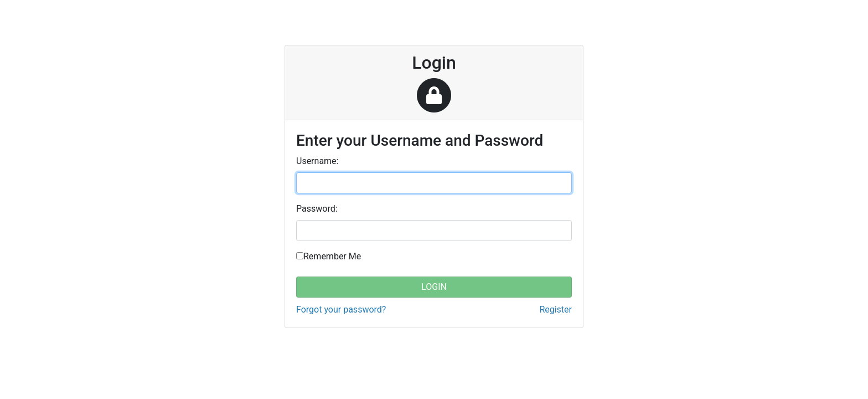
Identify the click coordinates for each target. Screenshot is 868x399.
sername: (317, 161)
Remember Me (332, 256)
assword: (317, 209)
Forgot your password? (341, 310)
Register (556, 310)
